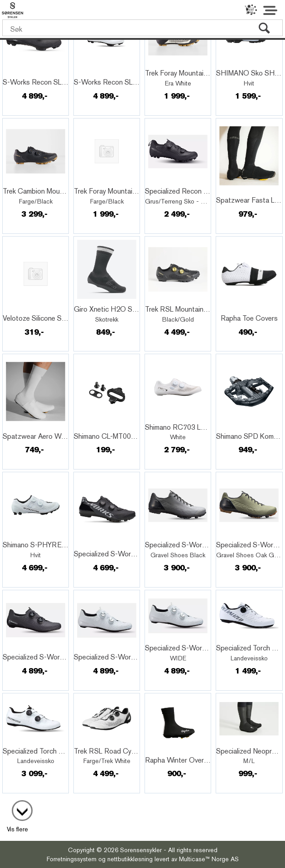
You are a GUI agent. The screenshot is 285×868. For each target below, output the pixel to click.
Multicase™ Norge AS (209, 859)
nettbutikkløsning (130, 859)
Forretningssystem (72, 859)
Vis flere (17, 829)
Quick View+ (28, 72)
